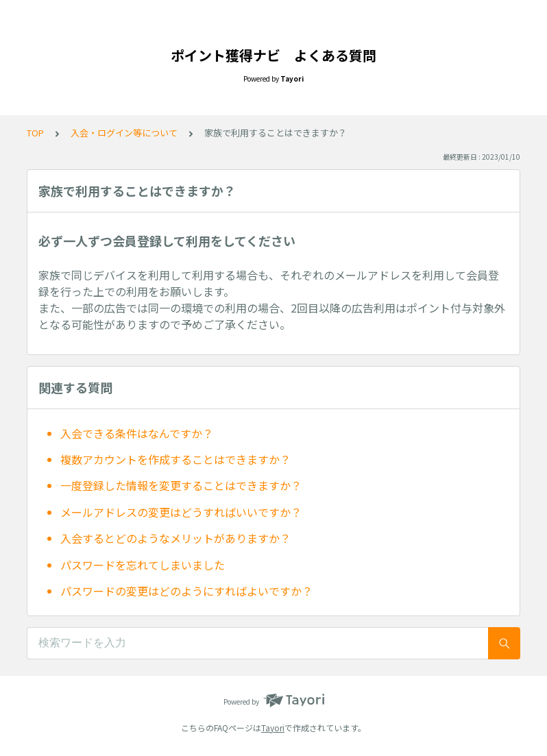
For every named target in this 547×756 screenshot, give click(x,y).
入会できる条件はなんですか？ (137, 433)
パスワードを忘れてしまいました (143, 565)
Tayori (273, 728)
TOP (35, 133)
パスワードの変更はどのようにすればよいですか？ (186, 591)
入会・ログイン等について (124, 133)
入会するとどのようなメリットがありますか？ (175, 538)
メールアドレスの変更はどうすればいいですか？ (181, 512)
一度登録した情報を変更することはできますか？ (181, 485)
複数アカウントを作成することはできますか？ (175, 459)
